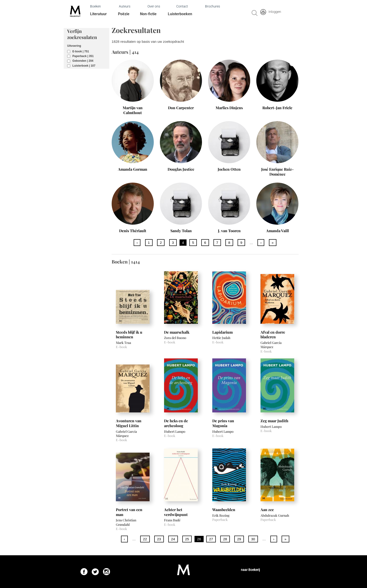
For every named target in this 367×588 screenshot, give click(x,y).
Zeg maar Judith (274, 421)
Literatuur (98, 14)
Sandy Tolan (181, 231)
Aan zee (267, 510)
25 (187, 539)
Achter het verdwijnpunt (176, 512)
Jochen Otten (229, 169)
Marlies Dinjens (229, 108)
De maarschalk (177, 332)
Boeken (95, 6)
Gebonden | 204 (83, 61)
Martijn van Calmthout (133, 110)
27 (211, 539)
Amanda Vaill (277, 231)
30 (253, 539)
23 (159, 539)
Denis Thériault (133, 231)
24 (173, 539)
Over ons (154, 6)
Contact (182, 6)
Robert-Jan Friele (277, 108)
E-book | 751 (81, 51)
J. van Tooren (229, 231)
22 (145, 539)
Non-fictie (148, 14)
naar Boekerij (250, 570)
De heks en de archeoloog (176, 423)
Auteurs (125, 6)
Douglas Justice (181, 169)
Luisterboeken (180, 14)
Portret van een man (129, 512)
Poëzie (124, 14)
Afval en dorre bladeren (273, 335)
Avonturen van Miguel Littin (129, 423)
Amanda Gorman (133, 169)
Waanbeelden (224, 510)
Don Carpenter (181, 108)
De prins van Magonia (223, 423)
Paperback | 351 (83, 56)
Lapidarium (222, 332)
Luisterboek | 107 (84, 66)
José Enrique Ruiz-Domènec (277, 172)
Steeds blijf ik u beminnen (129, 335)
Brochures (213, 6)
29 (239, 539)
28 (225, 539)
